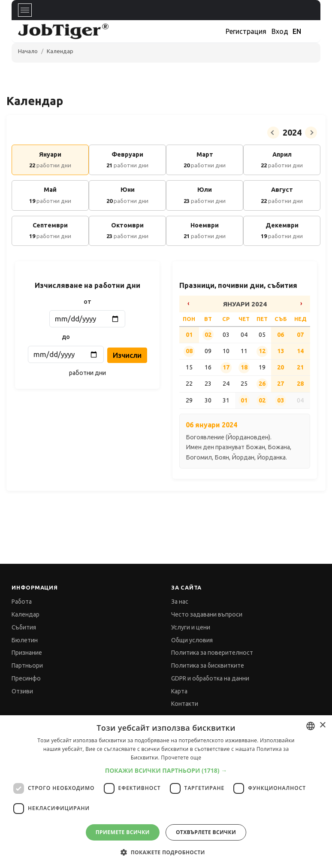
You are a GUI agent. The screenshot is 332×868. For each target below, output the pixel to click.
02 (208, 335)
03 (281, 400)
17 (226, 367)
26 (262, 384)
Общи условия (192, 640)
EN (297, 31)
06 (281, 335)
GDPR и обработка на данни (210, 678)
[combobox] (311, 726)
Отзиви (22, 691)
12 (262, 351)
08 (189, 351)
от (88, 302)
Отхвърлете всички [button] (206, 832)
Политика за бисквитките (208, 665)
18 (244, 367)
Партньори (27, 665)
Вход (280, 31)
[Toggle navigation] (25, 10)
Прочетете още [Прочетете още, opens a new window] (181, 758)
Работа (22, 602)
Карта (179, 691)
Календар (60, 51)
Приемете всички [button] (123, 832)
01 (189, 335)
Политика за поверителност (212, 653)
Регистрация (246, 31)
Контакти (185, 704)
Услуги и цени (191, 627)
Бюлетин (25, 640)
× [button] (322, 725)
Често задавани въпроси (207, 614)
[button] (166, 770)
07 (300, 335)
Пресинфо (26, 678)
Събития (24, 627)
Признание (27, 653)
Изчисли (127, 355)
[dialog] (166, 792)
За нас (180, 602)
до (66, 337)
